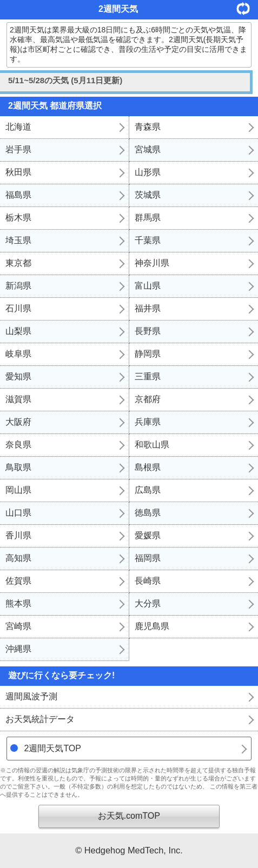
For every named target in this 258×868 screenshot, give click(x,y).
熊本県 (18, 603)
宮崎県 (18, 626)
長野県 (148, 331)
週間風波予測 (31, 696)
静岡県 (148, 354)
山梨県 (18, 331)
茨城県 (148, 195)
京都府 (148, 399)
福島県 (18, 195)
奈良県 (18, 445)
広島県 (148, 490)
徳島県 (148, 513)
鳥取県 (18, 467)
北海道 (18, 127)
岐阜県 (18, 354)
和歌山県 (152, 445)
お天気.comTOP (129, 816)
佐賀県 (18, 581)
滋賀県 (18, 399)
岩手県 (18, 149)
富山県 (148, 286)
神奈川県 (152, 263)
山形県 (148, 172)
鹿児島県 (152, 626)
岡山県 (18, 490)
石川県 (18, 308)
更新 (247, 8)
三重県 (148, 376)
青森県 (148, 127)
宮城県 (148, 149)
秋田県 (18, 172)
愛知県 (18, 376)
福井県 (148, 308)
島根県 (148, 467)
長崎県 (148, 581)
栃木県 (18, 218)
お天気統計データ (40, 719)
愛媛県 (148, 535)
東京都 (18, 263)
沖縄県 (18, 649)
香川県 (18, 535)
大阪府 (18, 422)
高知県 (18, 558)
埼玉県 (18, 240)
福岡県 (148, 558)
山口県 (18, 513)
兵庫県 (148, 422)
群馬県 (148, 218)
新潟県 (18, 286)
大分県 (148, 603)
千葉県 (148, 240)
